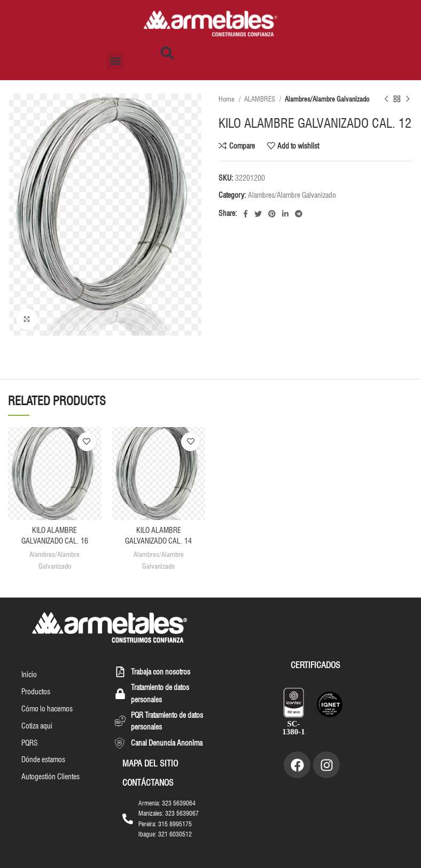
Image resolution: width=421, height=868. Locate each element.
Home (227, 99)
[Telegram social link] (299, 214)
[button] (115, 61)
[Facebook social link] (245, 214)
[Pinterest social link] (272, 214)
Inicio (29, 675)
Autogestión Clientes (50, 777)
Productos (36, 692)
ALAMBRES (260, 99)
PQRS (30, 743)
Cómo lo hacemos (47, 709)
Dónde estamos (43, 760)
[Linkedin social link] (285, 214)
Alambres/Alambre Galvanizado (327, 99)
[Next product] (408, 99)
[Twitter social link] (258, 214)
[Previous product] (386, 99)
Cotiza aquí (37, 726)
